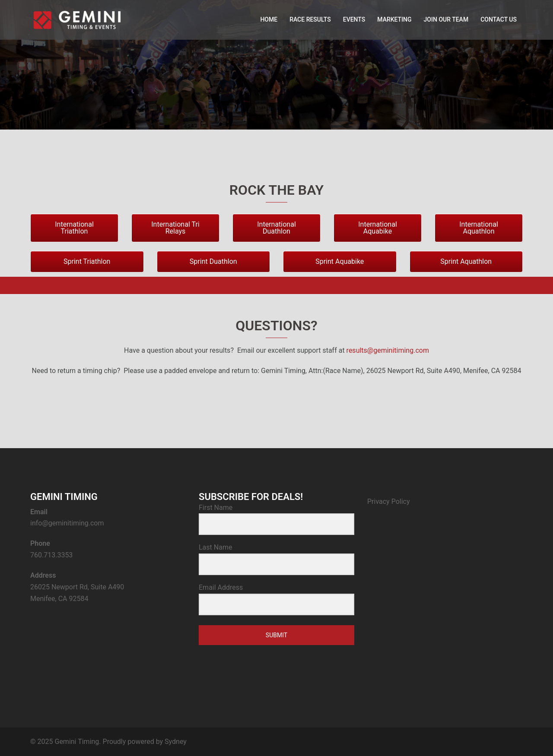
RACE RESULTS (310, 19)
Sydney (176, 742)
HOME (269, 19)
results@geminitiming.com (388, 350)
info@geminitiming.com (67, 523)
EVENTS (354, 19)
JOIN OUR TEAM (446, 19)
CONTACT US (499, 19)
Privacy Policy (389, 501)
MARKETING (394, 19)
